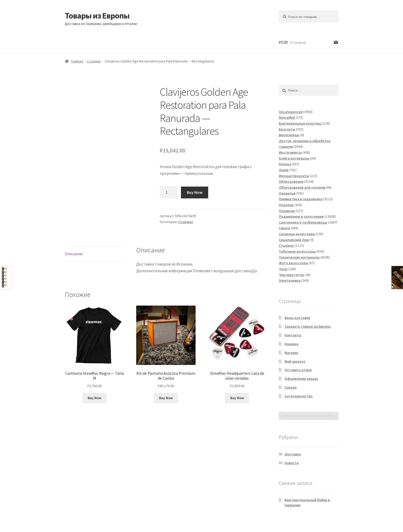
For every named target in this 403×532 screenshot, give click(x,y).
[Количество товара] (169, 192)
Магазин (291, 353)
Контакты (293, 335)
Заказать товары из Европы (308, 326)
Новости (292, 463)
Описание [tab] (74, 254)
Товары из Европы (97, 16)
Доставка (293, 454)
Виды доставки (297, 318)
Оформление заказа (301, 379)
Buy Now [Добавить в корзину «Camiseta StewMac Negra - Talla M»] (94, 398)
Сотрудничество (299, 396)
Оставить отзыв (298, 370)
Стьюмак (94, 61)
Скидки (291, 387)
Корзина (291, 344)
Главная (77, 61)
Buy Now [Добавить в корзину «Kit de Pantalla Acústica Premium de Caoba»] (166, 398)
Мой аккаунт (295, 361)
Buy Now (195, 192)
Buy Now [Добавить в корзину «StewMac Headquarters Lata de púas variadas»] (237, 398)
